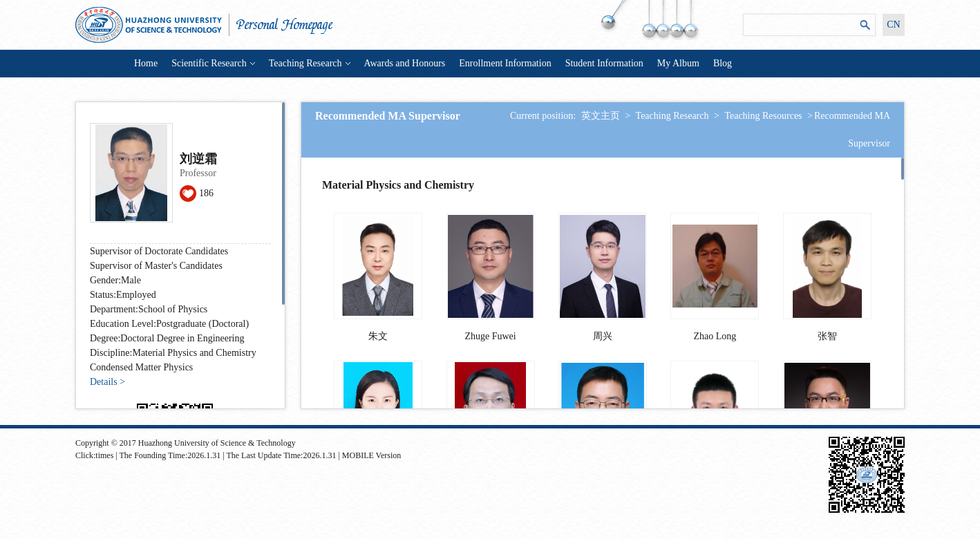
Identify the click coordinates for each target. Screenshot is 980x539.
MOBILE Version (371, 455)
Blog (723, 63)
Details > (107, 382)
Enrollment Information (505, 63)
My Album (678, 63)
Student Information (604, 63)
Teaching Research (310, 63)
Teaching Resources (763, 116)
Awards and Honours (405, 63)
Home (146, 63)
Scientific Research (213, 63)
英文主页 (601, 116)
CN (893, 25)
